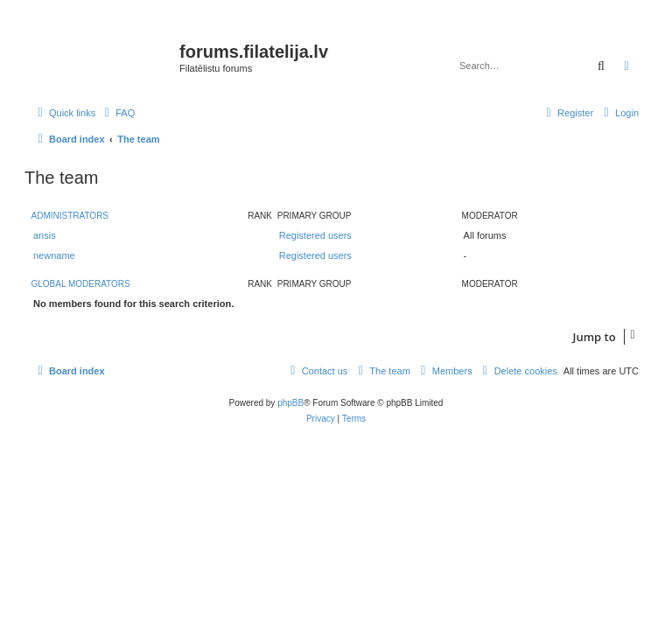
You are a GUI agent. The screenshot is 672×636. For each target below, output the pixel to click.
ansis (45, 235)
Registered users (315, 235)
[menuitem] (117, 113)
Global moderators (81, 284)
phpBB (290, 403)
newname (54, 255)
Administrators (70, 216)
